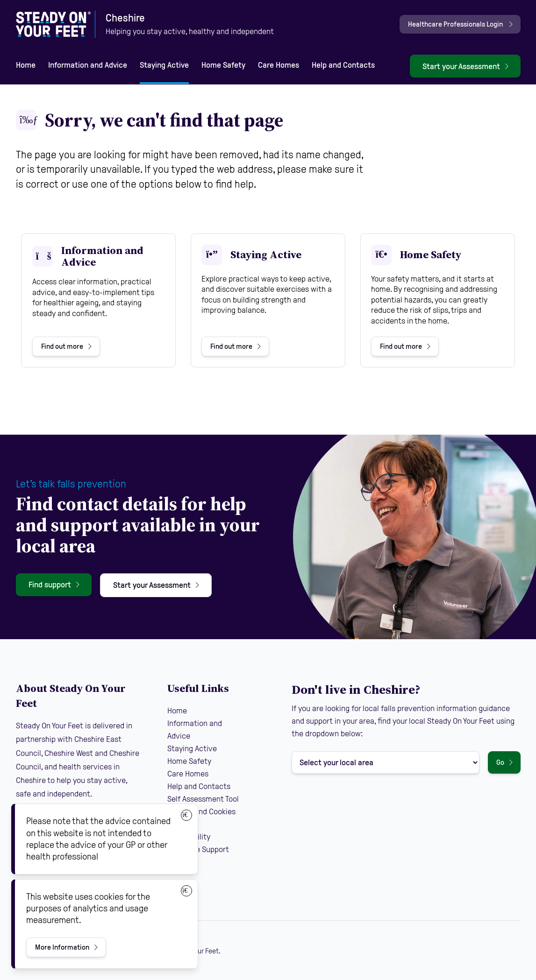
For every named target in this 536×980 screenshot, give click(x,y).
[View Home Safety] (438, 300)
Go (500, 762)
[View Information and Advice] (98, 300)
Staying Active (164, 65)
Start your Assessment (461, 66)
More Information (62, 947)
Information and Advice (88, 65)
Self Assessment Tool (203, 799)
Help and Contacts (343, 65)
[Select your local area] (386, 762)
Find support (50, 585)
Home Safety (223, 65)
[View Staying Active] (268, 300)
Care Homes (279, 65)
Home (26, 65)
